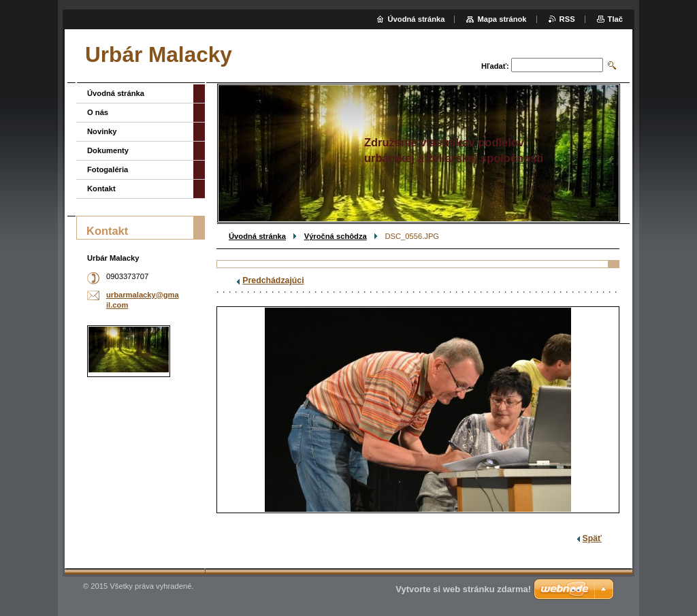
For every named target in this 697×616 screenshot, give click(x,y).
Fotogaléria (108, 169)
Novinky (102, 131)
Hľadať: (495, 66)
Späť (592, 538)
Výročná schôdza (336, 236)
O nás (98, 112)
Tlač (615, 19)
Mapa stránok (502, 19)
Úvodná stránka (257, 236)
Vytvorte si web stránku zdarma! (463, 589)
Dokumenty (108, 150)
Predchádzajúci (273, 280)
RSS (567, 19)
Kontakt (101, 189)
